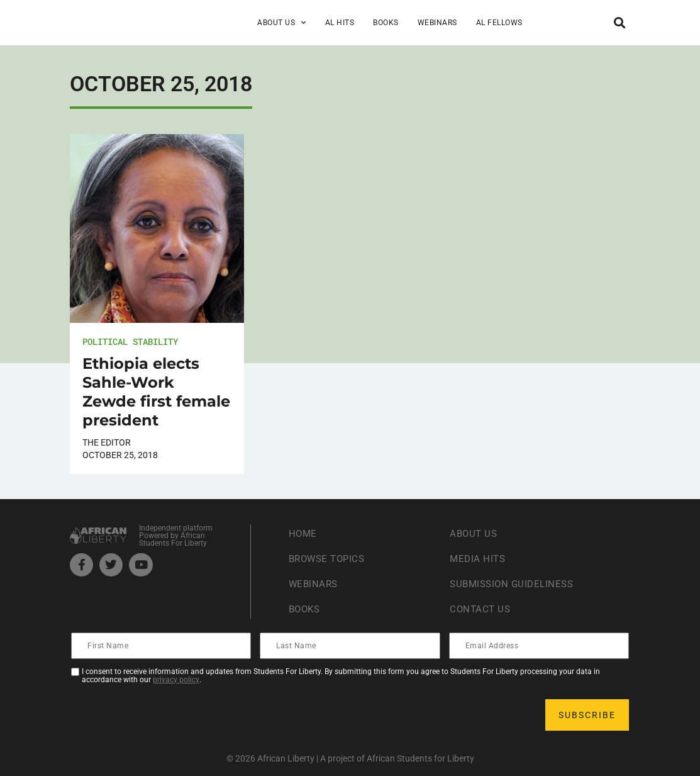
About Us (282, 23)
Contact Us (481, 609)
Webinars (437, 23)
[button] (620, 22)
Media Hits (479, 559)
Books (386, 23)
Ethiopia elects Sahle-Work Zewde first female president (156, 392)
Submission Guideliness (515, 584)
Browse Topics (330, 559)
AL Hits (340, 23)
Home (303, 533)
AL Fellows (499, 23)
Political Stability (130, 341)
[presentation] (168, 715)
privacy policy (176, 680)
